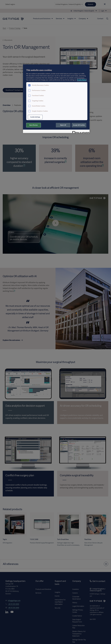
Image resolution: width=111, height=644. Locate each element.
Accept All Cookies (79, 125)
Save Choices (34, 125)
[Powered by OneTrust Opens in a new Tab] (80, 132)
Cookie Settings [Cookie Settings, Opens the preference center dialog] (35, 117)
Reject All (63, 125)
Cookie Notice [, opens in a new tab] (82, 80)
